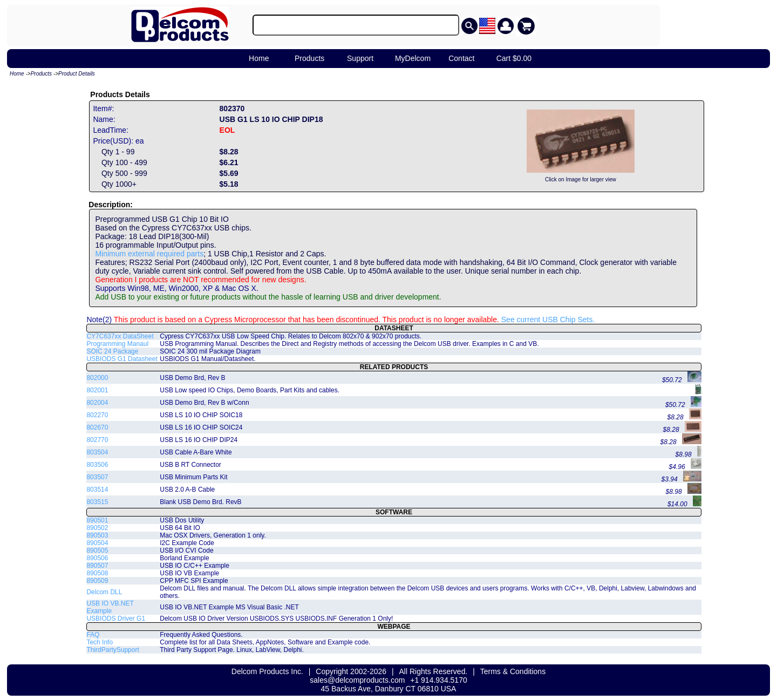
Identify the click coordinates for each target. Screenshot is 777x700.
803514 (97, 490)
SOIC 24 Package (112, 351)
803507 (97, 477)
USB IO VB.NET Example (110, 607)
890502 (97, 528)
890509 (97, 581)
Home (259, 58)
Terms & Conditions (513, 671)
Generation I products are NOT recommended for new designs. (200, 280)
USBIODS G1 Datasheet (122, 359)
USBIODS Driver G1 (116, 619)
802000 (97, 378)
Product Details (77, 74)
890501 (97, 520)
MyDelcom (413, 58)
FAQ (93, 635)
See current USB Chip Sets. (548, 320)
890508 (97, 573)
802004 (97, 403)
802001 (97, 390)
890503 (97, 535)
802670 (97, 427)
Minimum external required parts (149, 254)
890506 (97, 558)
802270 (97, 415)
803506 (97, 465)
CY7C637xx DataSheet (120, 336)
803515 (97, 502)
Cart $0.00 (514, 58)
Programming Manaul (117, 344)
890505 (97, 551)
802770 (97, 440)
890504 (97, 543)
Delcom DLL (104, 592)
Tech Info (100, 642)
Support (360, 58)
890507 (97, 566)
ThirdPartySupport (113, 650)
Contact (461, 58)
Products (309, 58)
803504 (97, 452)
